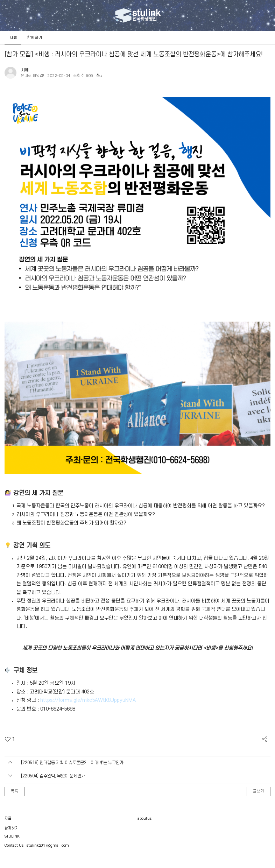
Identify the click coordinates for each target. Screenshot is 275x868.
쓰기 (102, 76)
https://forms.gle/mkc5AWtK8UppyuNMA (88, 700)
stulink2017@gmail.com (48, 846)
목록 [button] (15, 792)
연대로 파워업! (34, 76)
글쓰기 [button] (259, 792)
